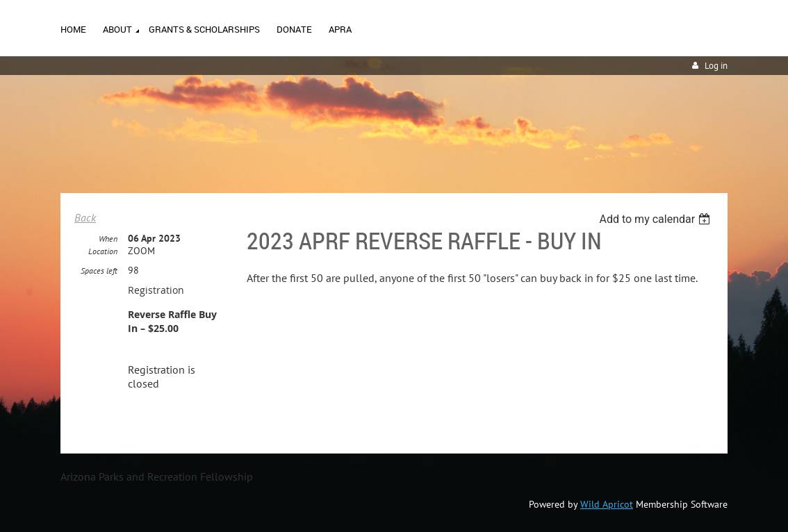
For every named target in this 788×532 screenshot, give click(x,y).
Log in (716, 66)
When (108, 239)
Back (85, 217)
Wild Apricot (607, 504)
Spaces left (99, 271)
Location (103, 251)
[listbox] (656, 219)
